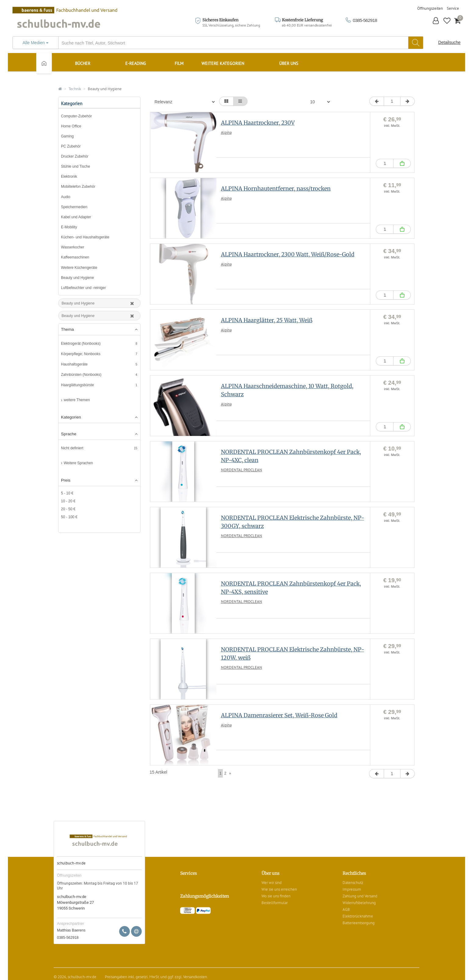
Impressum (352, 889)
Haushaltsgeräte (74, 364)
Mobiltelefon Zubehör (78, 187)
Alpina (226, 132)
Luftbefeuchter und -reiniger (83, 288)
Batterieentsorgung (359, 923)
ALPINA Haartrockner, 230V (258, 123)
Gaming (67, 136)
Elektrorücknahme (358, 916)
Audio (66, 197)
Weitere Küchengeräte (79, 268)
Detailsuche (449, 42)
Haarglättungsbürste (77, 385)
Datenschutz (353, 883)
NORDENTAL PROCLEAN (242, 470)
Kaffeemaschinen (75, 257)
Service (453, 8)
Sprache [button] (99, 434)
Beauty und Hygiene (105, 89)
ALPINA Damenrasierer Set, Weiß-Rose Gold (279, 715)
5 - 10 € (67, 493)
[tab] (99, 330)
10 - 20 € (68, 501)
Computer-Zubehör (76, 116)
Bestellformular (275, 903)
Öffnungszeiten (430, 8)
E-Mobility (69, 227)
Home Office (71, 126)
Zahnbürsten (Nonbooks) (81, 375)
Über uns (289, 63)
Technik (75, 89)
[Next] (230, 773)
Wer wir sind (272, 883)
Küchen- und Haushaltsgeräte (85, 237)
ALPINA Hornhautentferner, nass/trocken (276, 189)
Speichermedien (74, 207)
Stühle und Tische (75, 166)
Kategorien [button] (99, 417)
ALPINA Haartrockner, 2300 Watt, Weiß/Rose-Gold (288, 254)
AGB (346, 909)
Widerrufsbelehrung (359, 903)
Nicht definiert (72, 448)
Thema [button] (99, 330)
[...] (218, 43)
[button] (436, 21)
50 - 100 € (69, 517)
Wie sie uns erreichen (279, 889)
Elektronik (69, 176)
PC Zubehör (71, 146)
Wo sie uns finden (276, 896)
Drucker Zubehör (75, 156)
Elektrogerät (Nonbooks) (81, 344)
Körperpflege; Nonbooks (81, 354)
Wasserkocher (73, 247)
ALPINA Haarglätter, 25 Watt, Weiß (267, 320)
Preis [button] (99, 480)
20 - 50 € (68, 509)
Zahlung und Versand (360, 896)
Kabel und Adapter (76, 217)
